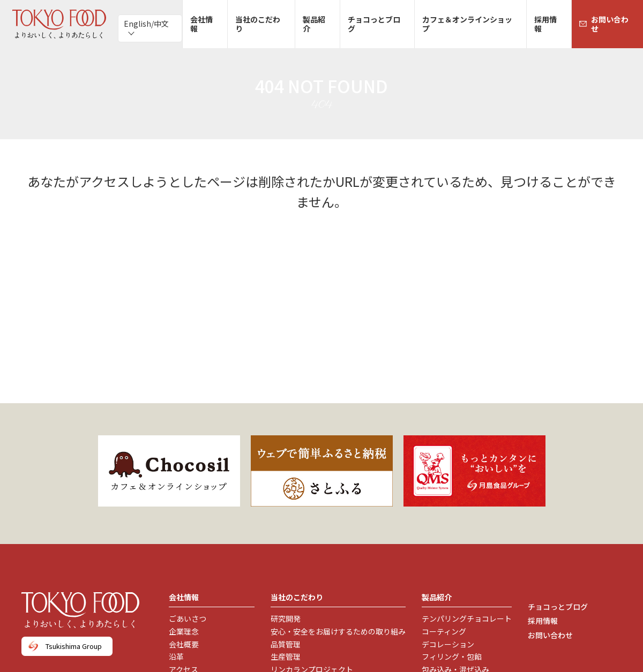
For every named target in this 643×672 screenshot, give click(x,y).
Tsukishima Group (74, 646)
